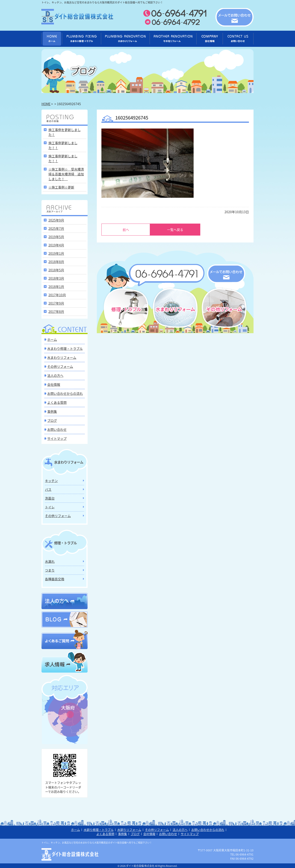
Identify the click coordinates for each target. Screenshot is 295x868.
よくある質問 (57, 402)
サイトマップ (57, 438)
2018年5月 (56, 270)
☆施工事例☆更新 (61, 187)
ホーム (52, 339)
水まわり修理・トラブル (65, 348)
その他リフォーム (60, 366)
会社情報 (54, 384)
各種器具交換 (55, 579)
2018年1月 (56, 287)
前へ (126, 230)
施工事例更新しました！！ (63, 145)
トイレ (50, 507)
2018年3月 (56, 278)
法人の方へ (55, 375)
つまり (50, 570)
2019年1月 (56, 253)
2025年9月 (56, 220)
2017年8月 (56, 311)
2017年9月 (56, 303)
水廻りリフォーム (129, 830)
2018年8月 (56, 262)
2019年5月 (56, 237)
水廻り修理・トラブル (99, 830)
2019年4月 (56, 245)
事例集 (52, 411)
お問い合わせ (57, 429)
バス (48, 489)
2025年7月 (56, 228)
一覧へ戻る (175, 230)
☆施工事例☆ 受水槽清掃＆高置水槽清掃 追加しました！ (66, 174)
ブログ (52, 420)
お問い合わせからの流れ (65, 393)
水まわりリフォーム (62, 357)
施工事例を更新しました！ (65, 132)
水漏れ (50, 561)
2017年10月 (57, 295)
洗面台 (50, 498)
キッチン (51, 481)
